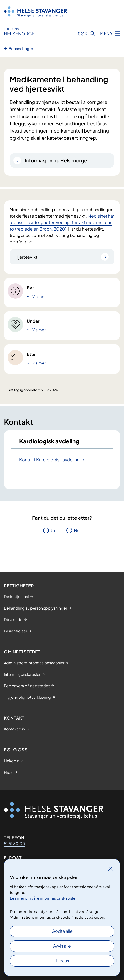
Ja (53, 530)
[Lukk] (110, 869)
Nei (77, 530)
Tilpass (62, 961)
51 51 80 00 (14, 844)
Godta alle (62, 931)
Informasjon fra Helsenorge (56, 160)
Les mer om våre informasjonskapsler (43, 898)
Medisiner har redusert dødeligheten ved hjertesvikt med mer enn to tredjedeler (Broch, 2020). (62, 222)
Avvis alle (62, 946)
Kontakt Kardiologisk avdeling (49, 459)
